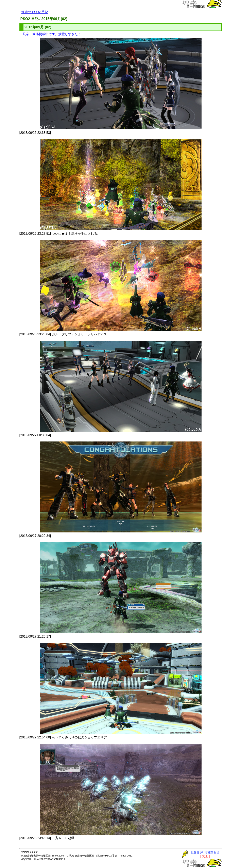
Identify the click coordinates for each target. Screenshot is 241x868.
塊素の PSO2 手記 (35, 12)
